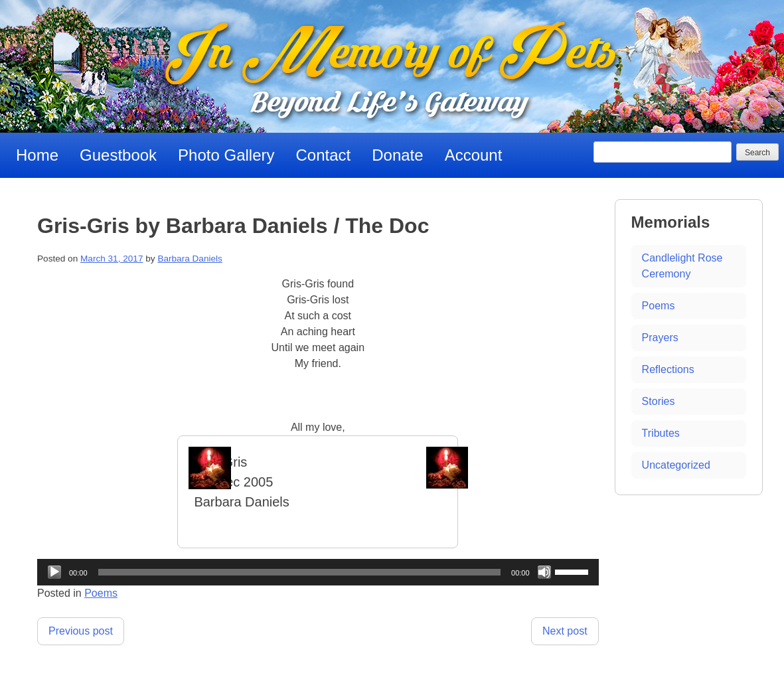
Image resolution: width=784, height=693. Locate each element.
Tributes (661, 433)
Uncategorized (676, 465)
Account (474, 155)
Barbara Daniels (190, 259)
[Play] (54, 572)
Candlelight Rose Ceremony (682, 266)
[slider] (300, 572)
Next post (565, 631)
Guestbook (118, 155)
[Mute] (544, 572)
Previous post (81, 631)
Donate (397, 155)
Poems (101, 593)
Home (37, 155)
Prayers (660, 338)
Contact (324, 155)
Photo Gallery (226, 155)
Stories (659, 401)
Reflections (668, 369)
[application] (318, 572)
